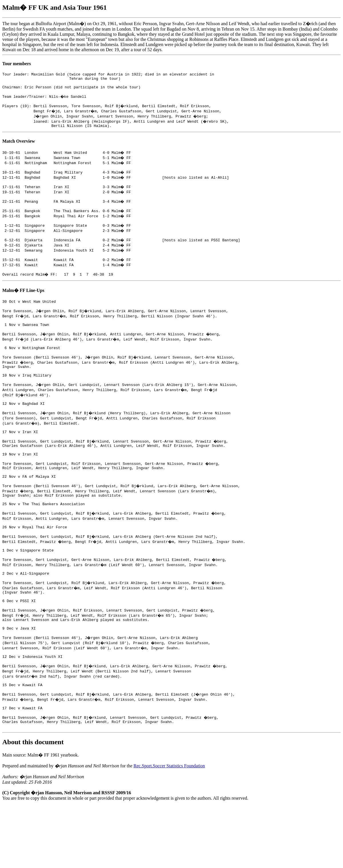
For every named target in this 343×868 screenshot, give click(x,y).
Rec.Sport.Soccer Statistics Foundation (169, 828)
